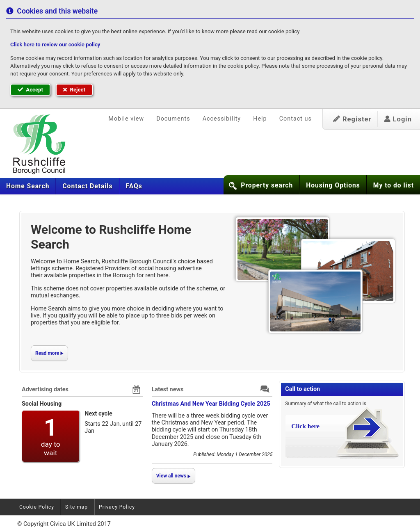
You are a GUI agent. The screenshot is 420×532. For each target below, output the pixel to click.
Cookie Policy (37, 507)
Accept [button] (30, 90)
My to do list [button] (394, 185)
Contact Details (87, 186)
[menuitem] (28, 186)
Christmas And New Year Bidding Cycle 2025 (211, 404)
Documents (173, 119)
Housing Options (333, 185)
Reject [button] (74, 90)
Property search (267, 185)
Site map (76, 507)
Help (260, 119)
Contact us (296, 119)
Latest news (168, 389)
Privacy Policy (117, 507)
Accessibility (222, 119)
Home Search (28, 186)
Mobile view (126, 119)
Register (352, 119)
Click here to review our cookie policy (55, 45)
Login (398, 119)
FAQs (134, 186)
